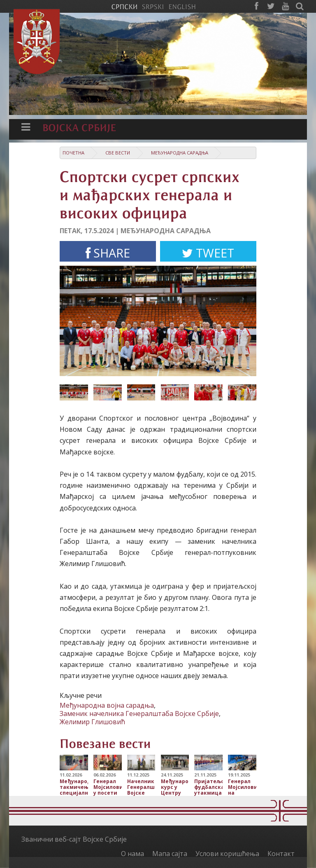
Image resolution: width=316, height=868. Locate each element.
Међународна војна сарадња (107, 705)
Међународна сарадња (180, 153)
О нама (132, 854)
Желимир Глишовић (92, 722)
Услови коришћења (227, 854)
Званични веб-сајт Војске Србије (74, 839)
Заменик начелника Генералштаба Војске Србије (139, 714)
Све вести (118, 153)
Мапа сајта (170, 854)
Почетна (73, 153)
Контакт (281, 854)
